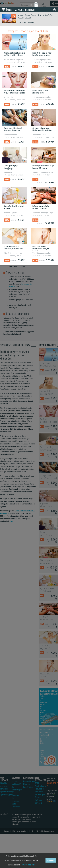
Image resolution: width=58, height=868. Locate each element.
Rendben (51, 860)
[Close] (55, 10)
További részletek (28, 865)
